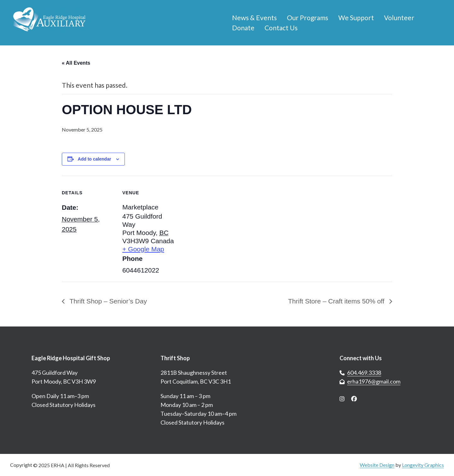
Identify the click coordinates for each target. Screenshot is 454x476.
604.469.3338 (364, 373)
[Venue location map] (216, 219)
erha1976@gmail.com (374, 381)
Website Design (377, 465)
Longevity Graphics (423, 465)
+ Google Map (143, 249)
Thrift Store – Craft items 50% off (337, 301)
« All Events (76, 63)
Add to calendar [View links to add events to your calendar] (95, 159)
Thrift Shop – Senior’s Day (107, 301)
